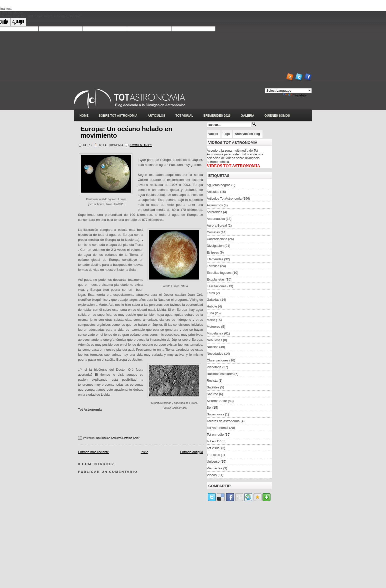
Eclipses (213, 252)
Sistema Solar (131, 438)
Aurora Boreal (217, 225)
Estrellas (213, 266)
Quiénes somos (277, 116)
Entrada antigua (191, 452)
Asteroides (214, 212)
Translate (295, 95)
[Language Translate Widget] (288, 91)
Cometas (213, 232)
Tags (226, 134)
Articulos (213, 192)
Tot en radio (215, 435)
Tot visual (213, 448)
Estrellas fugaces (219, 273)
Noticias (212, 347)
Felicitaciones (217, 286)
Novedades (215, 354)
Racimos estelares (220, 374)
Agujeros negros (219, 185)
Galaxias (213, 300)
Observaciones (218, 360)
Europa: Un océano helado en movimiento (126, 132)
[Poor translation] (18, 22)
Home (84, 116)
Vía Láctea (214, 468)
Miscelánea (215, 333)
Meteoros (213, 327)
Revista (212, 381)
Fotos (211, 293)
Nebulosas (214, 340)
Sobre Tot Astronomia (118, 116)
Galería (247, 116)
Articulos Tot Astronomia (224, 198)
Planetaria (214, 367)
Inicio (144, 452)
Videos (213, 134)
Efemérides (215, 259)
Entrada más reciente (93, 452)
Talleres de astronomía (223, 421)
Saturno (212, 394)
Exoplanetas (216, 279)
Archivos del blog (247, 134)
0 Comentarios (141, 145)
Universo (213, 461)
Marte (211, 320)
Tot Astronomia (217, 428)
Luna (210, 313)
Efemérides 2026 (217, 116)
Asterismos (215, 205)
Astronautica (216, 219)
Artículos (156, 116)
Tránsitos (213, 455)
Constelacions (217, 239)
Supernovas (215, 414)
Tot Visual (184, 116)
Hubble (212, 306)
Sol (209, 408)
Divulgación (103, 438)
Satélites (116, 438)
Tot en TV (214, 441)
